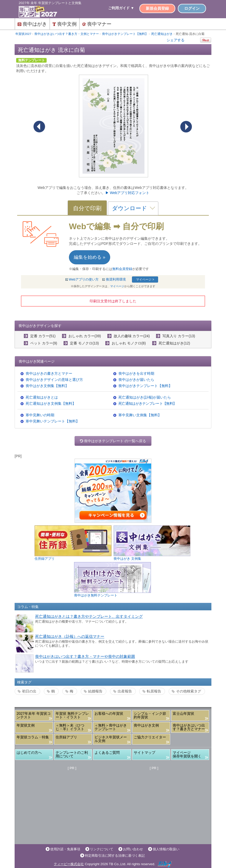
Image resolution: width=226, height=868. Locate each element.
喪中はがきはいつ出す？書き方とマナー (189, 727)
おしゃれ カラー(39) (85, 336)
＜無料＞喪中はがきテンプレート (111, 727)
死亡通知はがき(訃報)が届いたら (145, 397)
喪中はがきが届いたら (136, 380)
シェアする (176, 40)
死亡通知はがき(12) (174, 343)
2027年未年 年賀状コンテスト (34, 715)
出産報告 (125, 691)
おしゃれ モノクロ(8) (129, 343)
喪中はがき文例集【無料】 (47, 386)
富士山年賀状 (183, 713)
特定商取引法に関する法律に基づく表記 (115, 856)
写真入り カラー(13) (179, 336)
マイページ (117, 286)
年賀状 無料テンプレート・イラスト (72, 715)
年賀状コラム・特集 (33, 737)
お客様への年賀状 (109, 713)
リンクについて (102, 849)
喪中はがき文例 (146, 725)
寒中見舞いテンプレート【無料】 (53, 421)
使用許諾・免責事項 (65, 849)
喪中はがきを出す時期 (136, 373)
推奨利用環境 (116, 279)
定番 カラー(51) (43, 336)
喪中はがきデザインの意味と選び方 (54, 380)
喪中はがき (32, 24)
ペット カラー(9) (44, 343)
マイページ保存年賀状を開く (187, 754)
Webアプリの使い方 (84, 279)
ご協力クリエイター (150, 737)
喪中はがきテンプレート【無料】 (145, 386)
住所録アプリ (66, 737)
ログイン (192, 8)
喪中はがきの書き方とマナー (49, 373)
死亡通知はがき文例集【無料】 (51, 403)
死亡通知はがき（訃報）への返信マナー (70, 636)
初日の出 (29, 691)
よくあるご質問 (107, 753)
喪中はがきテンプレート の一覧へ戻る (113, 441)
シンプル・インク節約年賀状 (150, 715)
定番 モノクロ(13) (84, 343)
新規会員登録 (157, 8)
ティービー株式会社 (69, 864)
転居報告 (154, 691)
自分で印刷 (87, 208)
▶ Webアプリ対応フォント (127, 193)
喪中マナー (97, 24)
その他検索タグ (189, 691)
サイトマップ (145, 753)
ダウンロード (130, 208)
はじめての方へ (29, 753)
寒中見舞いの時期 (40, 415)
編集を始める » (90, 257)
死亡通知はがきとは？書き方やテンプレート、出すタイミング (89, 616)
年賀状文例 (26, 725)
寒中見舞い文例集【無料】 (140, 415)
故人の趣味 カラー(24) (132, 336)
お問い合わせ (133, 849)
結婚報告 (95, 691)
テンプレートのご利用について (72, 754)
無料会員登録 (122, 269)
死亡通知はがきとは (42, 397)
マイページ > (145, 279)
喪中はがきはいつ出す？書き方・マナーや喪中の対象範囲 (85, 657)
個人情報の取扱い (166, 849)
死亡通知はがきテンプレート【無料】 (147, 403)
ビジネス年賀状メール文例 (111, 739)
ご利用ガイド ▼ (121, 8)
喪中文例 (65, 24)
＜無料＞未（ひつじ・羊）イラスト (70, 727)
